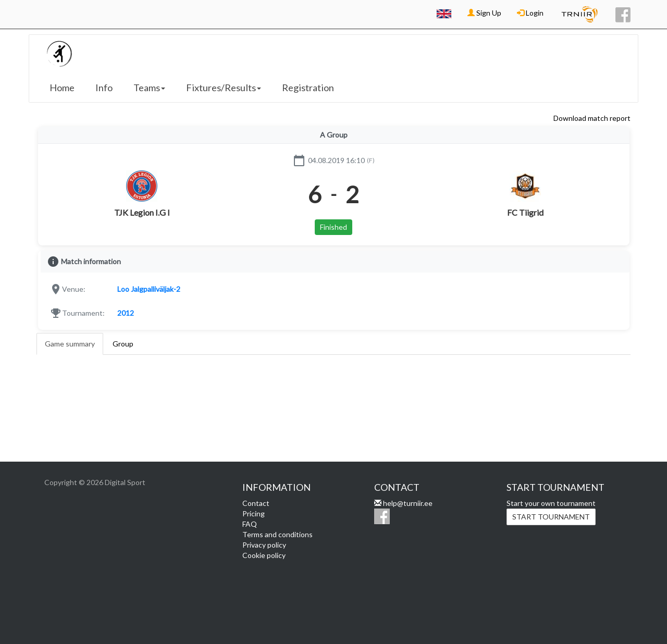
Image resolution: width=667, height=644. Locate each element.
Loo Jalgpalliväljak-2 (149, 289)
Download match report (592, 118)
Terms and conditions (277, 534)
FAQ (250, 524)
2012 (126, 313)
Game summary (70, 344)
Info (104, 88)
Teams (149, 88)
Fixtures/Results (224, 88)
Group (123, 344)
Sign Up (484, 13)
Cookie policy (264, 555)
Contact (256, 503)
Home (62, 88)
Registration (308, 88)
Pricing (254, 513)
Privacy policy (264, 545)
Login (530, 13)
